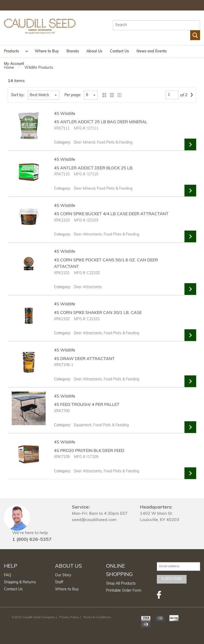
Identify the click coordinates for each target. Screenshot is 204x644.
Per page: (73, 95)
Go (195, 35)
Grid (103, 95)
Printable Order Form (124, 591)
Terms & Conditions (97, 617)
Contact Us (119, 51)
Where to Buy (47, 51)
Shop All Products (121, 584)
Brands (73, 51)
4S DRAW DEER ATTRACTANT (84, 359)
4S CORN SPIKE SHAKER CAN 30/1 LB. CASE (98, 313)
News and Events (152, 51)
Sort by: (18, 95)
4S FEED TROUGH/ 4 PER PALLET (87, 405)
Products (11, 51)
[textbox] (156, 25)
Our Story (63, 575)
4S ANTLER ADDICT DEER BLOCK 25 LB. (94, 168)
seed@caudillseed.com (94, 520)
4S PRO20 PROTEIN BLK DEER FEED (89, 451)
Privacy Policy (69, 617)
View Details (190, 144)
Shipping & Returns (20, 582)
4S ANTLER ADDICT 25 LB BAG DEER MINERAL (101, 122)
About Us (94, 51)
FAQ (8, 575)
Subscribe (172, 579)
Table (118, 95)
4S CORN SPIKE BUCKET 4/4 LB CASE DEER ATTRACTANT (111, 214)
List (111, 95)
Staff (59, 582)
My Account (14, 64)
